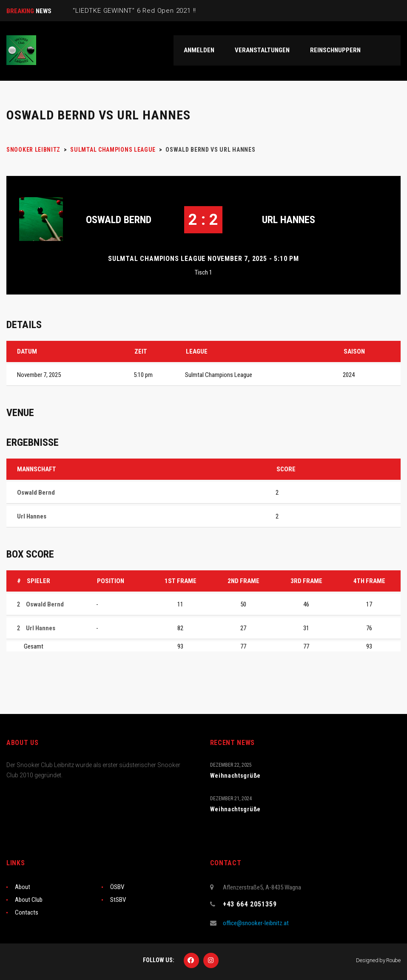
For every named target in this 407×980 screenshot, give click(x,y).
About (23, 887)
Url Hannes (289, 220)
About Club (29, 900)
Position (111, 581)
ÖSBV (117, 887)
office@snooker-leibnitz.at (256, 923)
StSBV (118, 900)
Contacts (27, 912)
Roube (393, 960)
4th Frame (369, 581)
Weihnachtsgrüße (236, 776)
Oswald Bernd (119, 220)
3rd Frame (306, 581)
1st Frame (181, 581)
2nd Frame (243, 581)
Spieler (38, 581)
